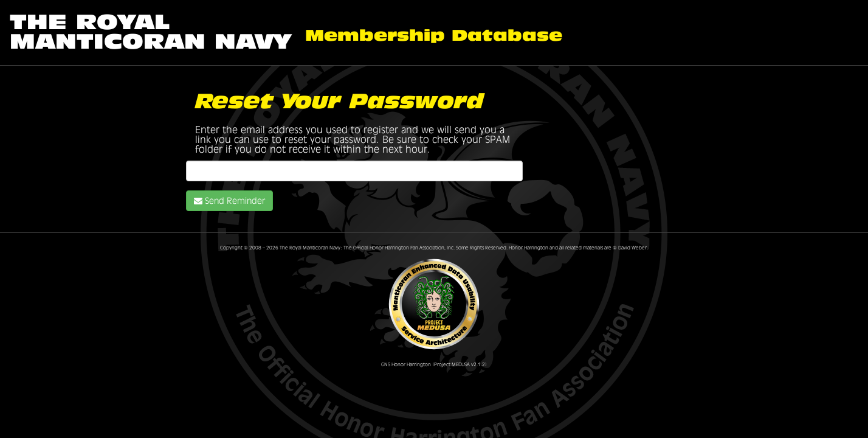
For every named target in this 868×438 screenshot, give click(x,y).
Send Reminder (229, 201)
